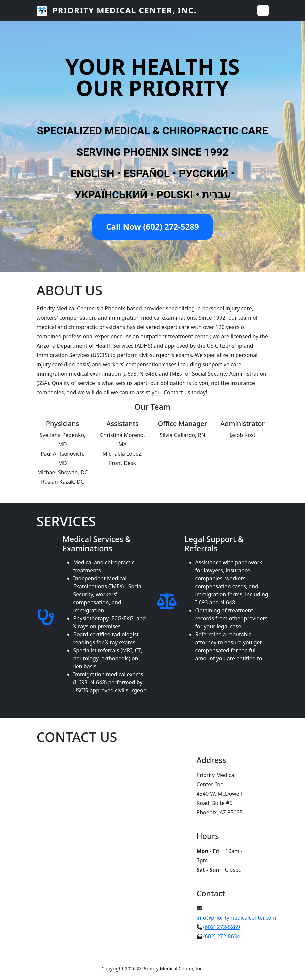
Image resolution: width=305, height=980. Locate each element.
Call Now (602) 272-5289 (152, 227)
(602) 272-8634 (222, 936)
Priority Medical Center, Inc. (117, 11)
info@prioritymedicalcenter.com (236, 918)
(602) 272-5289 (222, 927)
